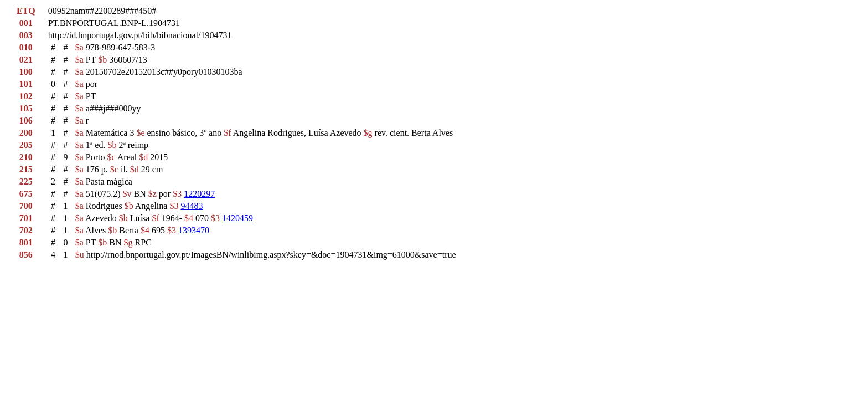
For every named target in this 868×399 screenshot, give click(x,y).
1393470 (194, 230)
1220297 (199, 194)
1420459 (237, 218)
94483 (192, 206)
